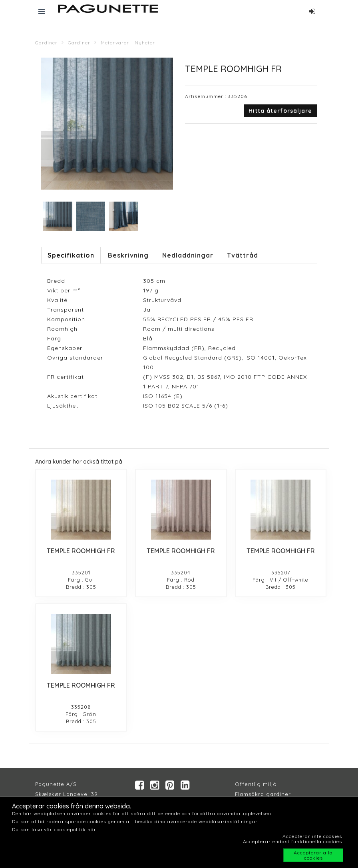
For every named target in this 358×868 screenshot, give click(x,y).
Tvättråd (243, 255)
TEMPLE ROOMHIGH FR (81, 551)
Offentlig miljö (256, 784)
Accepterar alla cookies (313, 855)
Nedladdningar (188, 255)
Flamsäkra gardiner (263, 794)
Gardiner (46, 43)
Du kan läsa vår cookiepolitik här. (55, 829)
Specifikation (71, 255)
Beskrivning (128, 255)
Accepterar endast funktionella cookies (292, 841)
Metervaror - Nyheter (128, 43)
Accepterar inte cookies (312, 836)
